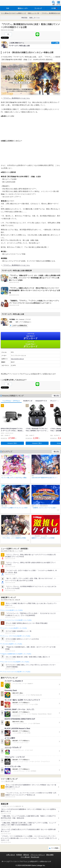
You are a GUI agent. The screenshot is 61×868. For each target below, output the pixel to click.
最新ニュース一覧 (34, 13)
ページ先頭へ (55, 848)
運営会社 (26, 855)
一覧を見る (56, 396)
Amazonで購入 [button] (12, 443)
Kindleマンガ (28, 401)
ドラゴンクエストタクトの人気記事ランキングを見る (16, 672)
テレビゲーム (55, 401)
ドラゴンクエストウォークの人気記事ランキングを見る (17, 620)
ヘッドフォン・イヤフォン (11, 401)
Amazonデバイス (41, 401)
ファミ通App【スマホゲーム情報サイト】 (14, 13)
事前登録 (24, 18)
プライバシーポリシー (38, 855)
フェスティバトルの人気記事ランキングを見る (14, 628)
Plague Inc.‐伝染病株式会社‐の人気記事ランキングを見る (17, 654)
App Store (30, 336)
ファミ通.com (25, 857)
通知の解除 (50, 855)
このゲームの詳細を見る (19, 325)
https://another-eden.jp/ (17, 359)
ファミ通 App (8, 3)
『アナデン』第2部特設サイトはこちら (16, 98)
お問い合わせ (11, 855)
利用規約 (19, 855)
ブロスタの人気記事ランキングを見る (12, 644)
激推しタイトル (34, 18)
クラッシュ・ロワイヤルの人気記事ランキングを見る (16, 636)
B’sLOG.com (35, 857)
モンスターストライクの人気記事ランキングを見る (16, 662)
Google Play (30, 344)
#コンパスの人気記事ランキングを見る (12, 610)
